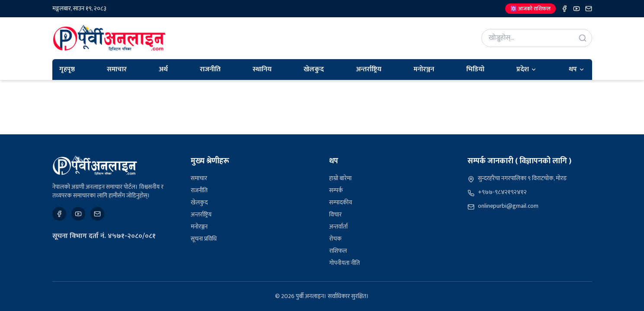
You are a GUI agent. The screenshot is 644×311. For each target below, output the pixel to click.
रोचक (335, 239)
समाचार (117, 69)
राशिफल (338, 251)
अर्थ (163, 69)
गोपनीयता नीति (344, 263)
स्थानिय (262, 69)
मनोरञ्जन (424, 69)
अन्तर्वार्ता (338, 227)
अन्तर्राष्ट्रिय (369, 69)
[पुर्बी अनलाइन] (95, 165)
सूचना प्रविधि (204, 239)
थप (577, 69)
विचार (335, 214)
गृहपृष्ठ (67, 69)
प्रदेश (527, 69)
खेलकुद (314, 69)
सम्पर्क (336, 190)
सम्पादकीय (341, 202)
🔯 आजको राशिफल (530, 9)
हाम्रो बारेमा (340, 178)
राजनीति (210, 69)
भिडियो (475, 69)
